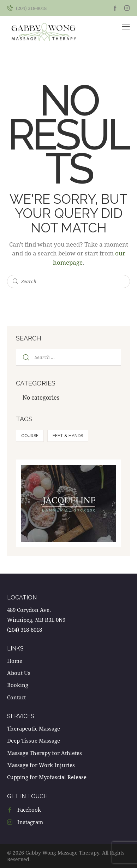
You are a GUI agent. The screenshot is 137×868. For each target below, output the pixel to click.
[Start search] (16, 281)
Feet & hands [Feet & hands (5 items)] (68, 436)
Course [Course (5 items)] (30, 436)
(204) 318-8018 (25, 630)
